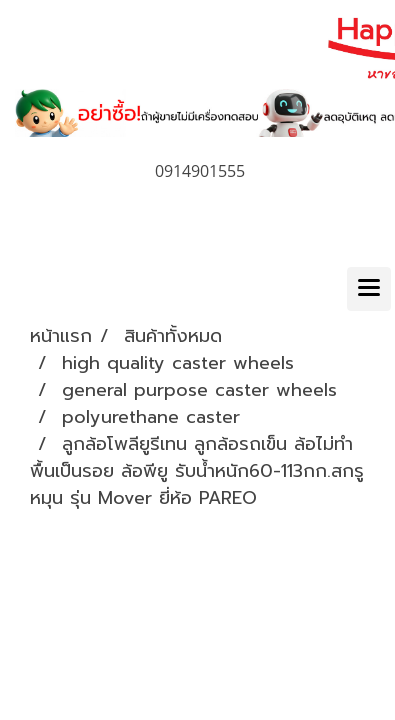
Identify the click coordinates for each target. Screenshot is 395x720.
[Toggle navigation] (369, 289)
